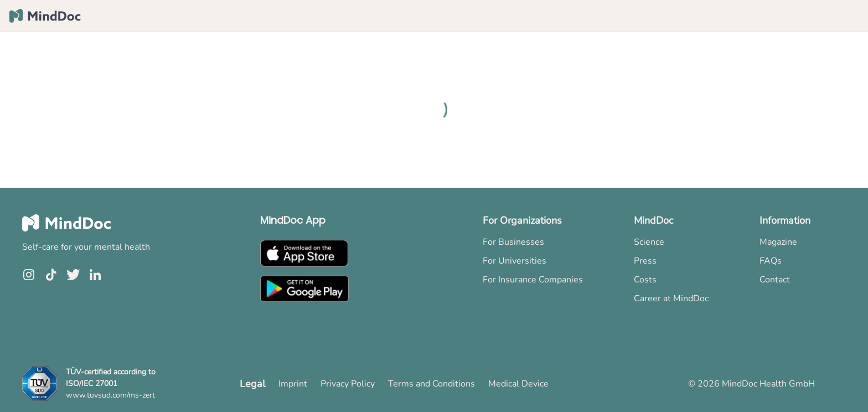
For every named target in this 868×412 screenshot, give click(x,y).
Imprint (293, 384)
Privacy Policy (348, 384)
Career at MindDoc (671, 298)
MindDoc (653, 220)
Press (645, 261)
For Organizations (522, 220)
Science (649, 242)
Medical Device (518, 384)
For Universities (515, 261)
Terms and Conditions (432, 384)
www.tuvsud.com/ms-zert (110, 395)
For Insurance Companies (533, 280)
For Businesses (513, 242)
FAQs (771, 261)
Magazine (778, 242)
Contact (775, 280)
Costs (645, 280)
